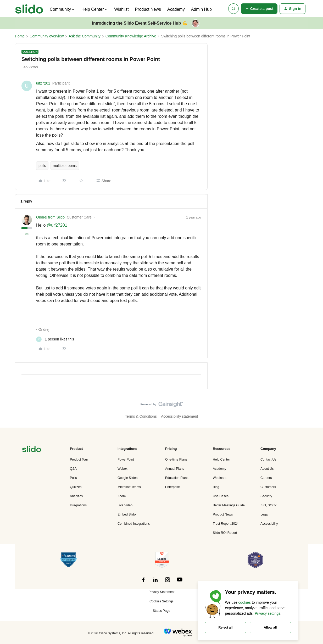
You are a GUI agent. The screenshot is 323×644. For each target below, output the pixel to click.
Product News (148, 9)
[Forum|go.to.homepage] (29, 9)
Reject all (226, 628)
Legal (264, 514)
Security (266, 496)
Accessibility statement (180, 416)
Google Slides (127, 478)
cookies (245, 602)
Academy (176, 9)
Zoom (122, 496)
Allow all (270, 628)
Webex (122, 469)
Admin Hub (201, 9)
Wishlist (121, 9)
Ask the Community (84, 36)
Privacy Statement (161, 592)
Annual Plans (175, 469)
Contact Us (268, 460)
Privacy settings (268, 613)
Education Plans (177, 478)
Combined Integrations (134, 524)
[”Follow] (143, 583)
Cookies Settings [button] (161, 601)
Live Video (125, 505)
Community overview (47, 36)
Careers (266, 478)
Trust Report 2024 (226, 524)
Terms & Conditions (141, 416)
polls (42, 166)
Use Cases (221, 496)
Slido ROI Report (225, 533)
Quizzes (76, 487)
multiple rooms (65, 166)
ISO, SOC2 (268, 505)
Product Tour (79, 460)
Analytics (76, 496)
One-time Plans (176, 460)
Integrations (78, 505)
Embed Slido (127, 514)
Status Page (162, 611)
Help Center (221, 460)
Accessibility (269, 524)
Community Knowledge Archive (131, 36)
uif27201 (43, 83)
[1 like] (55, 339)
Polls (73, 478)
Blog (216, 487)
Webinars (220, 478)
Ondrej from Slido (50, 217)
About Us (267, 469)
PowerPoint (126, 460)
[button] (259, 9)
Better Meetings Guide (229, 505)
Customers (268, 487)
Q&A (73, 469)
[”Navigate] (32, 450)
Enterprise (172, 487)
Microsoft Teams (129, 487)
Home (20, 36)
